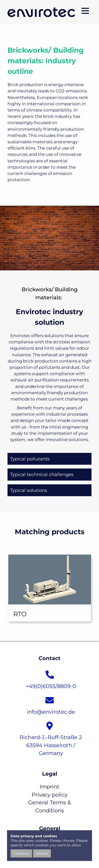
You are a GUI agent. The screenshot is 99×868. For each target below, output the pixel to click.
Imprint (49, 787)
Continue (21, 853)
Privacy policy (49, 795)
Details (42, 853)
